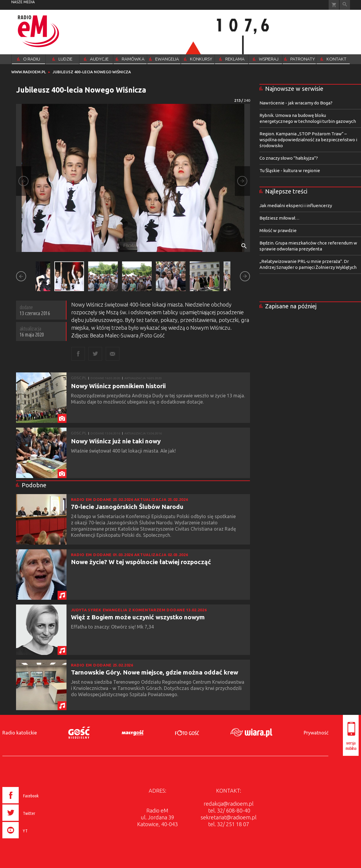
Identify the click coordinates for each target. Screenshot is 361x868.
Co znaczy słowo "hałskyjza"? (289, 158)
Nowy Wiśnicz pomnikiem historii (118, 386)
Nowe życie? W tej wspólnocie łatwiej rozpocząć (141, 562)
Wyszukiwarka (345, 5)
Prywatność (316, 733)
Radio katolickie (20, 733)
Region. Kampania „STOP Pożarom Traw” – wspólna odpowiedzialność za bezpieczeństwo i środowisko (308, 140)
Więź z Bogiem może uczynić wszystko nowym (138, 617)
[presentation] (33, 839)
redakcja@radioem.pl (229, 804)
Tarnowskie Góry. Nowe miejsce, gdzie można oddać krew (155, 672)
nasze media (23, 2)
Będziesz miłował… (280, 218)
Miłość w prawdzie (278, 230)
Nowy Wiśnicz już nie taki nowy (116, 441)
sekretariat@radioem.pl (229, 817)
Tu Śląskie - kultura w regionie (290, 170)
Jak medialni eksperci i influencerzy (296, 206)
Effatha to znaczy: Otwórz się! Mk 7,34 (113, 627)
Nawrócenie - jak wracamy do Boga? (296, 103)
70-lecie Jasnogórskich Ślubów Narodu (127, 507)
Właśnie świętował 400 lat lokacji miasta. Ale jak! (124, 451)
